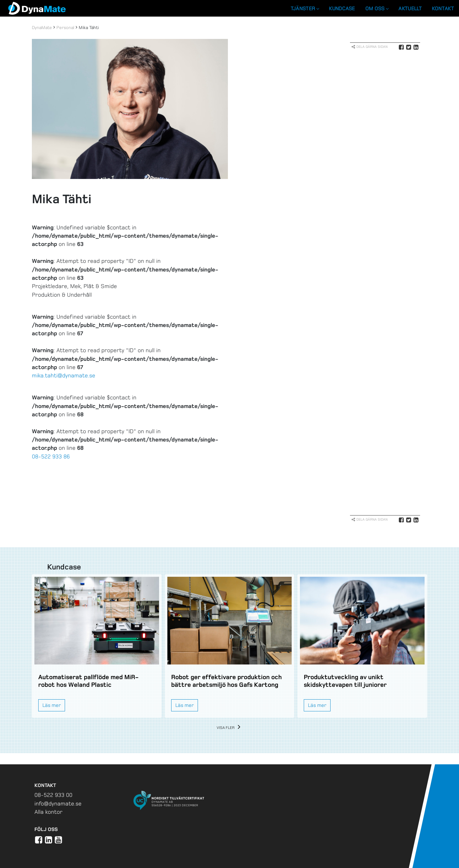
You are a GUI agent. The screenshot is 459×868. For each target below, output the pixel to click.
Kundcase (342, 8)
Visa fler (230, 728)
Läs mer (52, 705)
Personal (65, 28)
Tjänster (305, 8)
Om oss (377, 8)
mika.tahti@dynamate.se (64, 375)
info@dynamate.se (58, 804)
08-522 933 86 (51, 456)
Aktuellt (410, 8)
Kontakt (443, 8)
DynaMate (42, 28)
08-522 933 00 (53, 795)
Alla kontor (48, 812)
